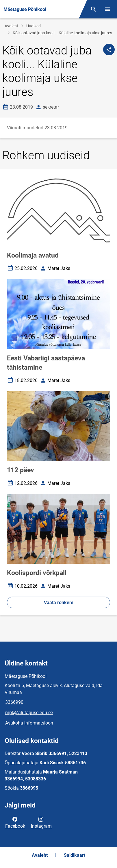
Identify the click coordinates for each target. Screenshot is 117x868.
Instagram (41, 822)
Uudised (34, 26)
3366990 (14, 702)
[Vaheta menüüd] (107, 9)
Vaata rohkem (59, 603)
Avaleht (11, 26)
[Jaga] (109, 50)
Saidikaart (75, 855)
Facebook (15, 822)
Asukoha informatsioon (29, 723)
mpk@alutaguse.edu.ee (29, 713)
